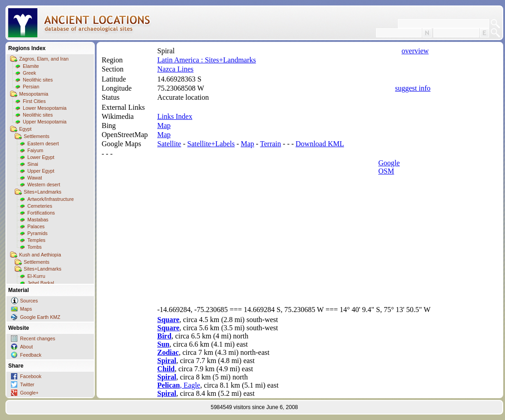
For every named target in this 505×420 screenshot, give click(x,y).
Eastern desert (43, 143)
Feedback (31, 355)
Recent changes (38, 338)
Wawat (35, 178)
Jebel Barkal (41, 283)
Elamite (31, 66)
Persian (31, 87)
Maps (26, 309)
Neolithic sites (38, 80)
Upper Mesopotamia (45, 122)
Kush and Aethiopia (40, 255)
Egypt (25, 129)
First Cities (34, 101)
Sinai (33, 164)
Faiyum (35, 150)
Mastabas (38, 220)
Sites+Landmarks (43, 192)
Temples (36, 240)
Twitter (27, 384)
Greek (29, 73)
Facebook (31, 376)
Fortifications (41, 213)
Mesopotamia (34, 94)
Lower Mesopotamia (45, 108)
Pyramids (37, 233)
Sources (29, 301)
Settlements (36, 136)
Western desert (44, 184)
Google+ (29, 393)
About (26, 347)
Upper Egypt (41, 171)
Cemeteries (40, 206)
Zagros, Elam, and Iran (44, 59)
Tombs (34, 247)
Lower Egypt (41, 157)
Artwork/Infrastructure (51, 199)
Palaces (36, 226)
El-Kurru (36, 276)
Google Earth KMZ (40, 317)
